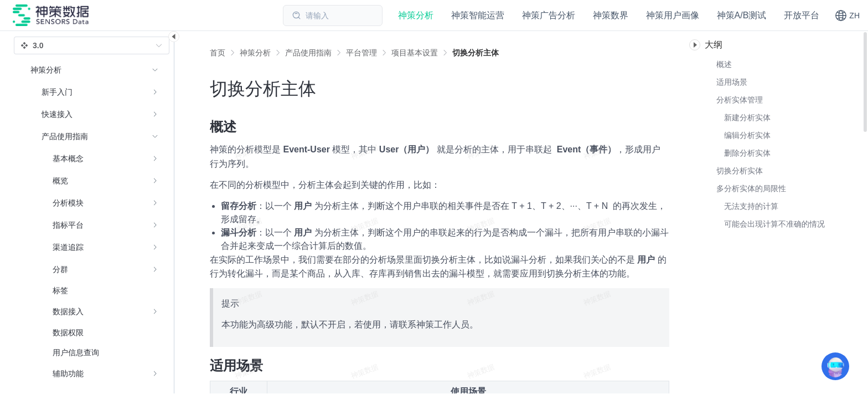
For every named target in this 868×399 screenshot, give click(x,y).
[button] (847, 16)
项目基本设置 (415, 53)
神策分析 (255, 53)
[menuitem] (94, 92)
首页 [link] (218, 53)
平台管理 (361, 53)
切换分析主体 (476, 53)
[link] (255, 53)
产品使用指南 (308, 53)
